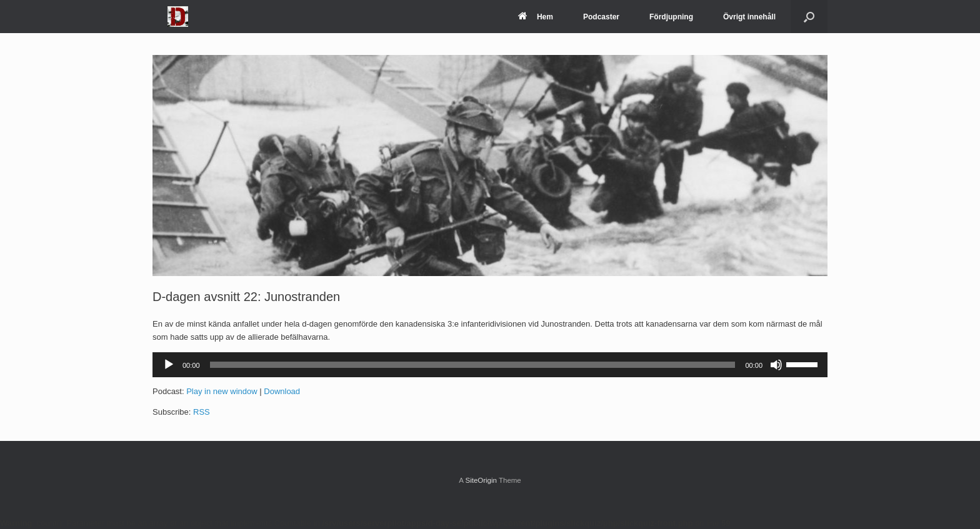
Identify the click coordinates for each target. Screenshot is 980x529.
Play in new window (222, 391)
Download (282, 391)
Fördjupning (671, 17)
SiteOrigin (481, 480)
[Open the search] (809, 17)
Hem (536, 17)
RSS (202, 412)
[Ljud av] (776, 365)
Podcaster (601, 17)
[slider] (473, 365)
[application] (490, 365)
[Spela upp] (169, 365)
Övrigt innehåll (749, 17)
